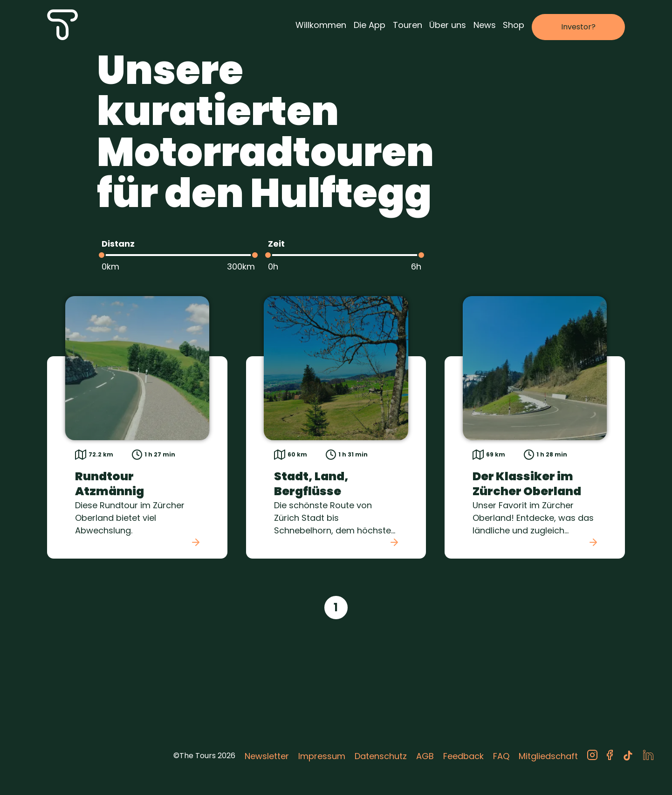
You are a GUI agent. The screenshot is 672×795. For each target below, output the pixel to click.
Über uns (448, 25)
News (485, 25)
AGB (425, 756)
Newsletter (267, 756)
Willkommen (321, 25)
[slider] (102, 255)
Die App (370, 25)
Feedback (463, 756)
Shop (514, 25)
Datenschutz (381, 756)
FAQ (501, 756)
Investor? (578, 27)
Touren (408, 25)
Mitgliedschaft (548, 756)
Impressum (322, 756)
